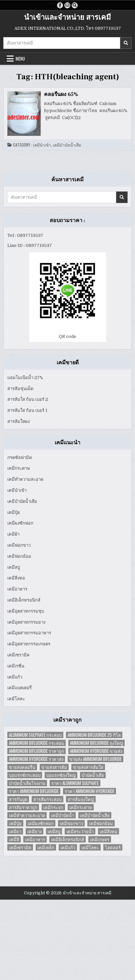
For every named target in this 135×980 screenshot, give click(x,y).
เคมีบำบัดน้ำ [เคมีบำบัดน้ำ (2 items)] (62, 815)
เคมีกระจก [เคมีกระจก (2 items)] (53, 807)
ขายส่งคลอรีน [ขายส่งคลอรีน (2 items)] (22, 767)
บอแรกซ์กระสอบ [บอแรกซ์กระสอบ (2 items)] (25, 775)
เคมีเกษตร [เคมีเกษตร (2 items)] (100, 839)
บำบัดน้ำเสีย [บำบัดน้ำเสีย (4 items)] (93, 775)
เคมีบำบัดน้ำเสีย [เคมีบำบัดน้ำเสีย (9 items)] (95, 815)
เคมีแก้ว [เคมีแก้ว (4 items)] (68, 847)
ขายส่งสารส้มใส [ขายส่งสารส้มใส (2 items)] (88, 767)
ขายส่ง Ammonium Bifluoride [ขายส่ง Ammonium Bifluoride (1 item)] (95, 759)
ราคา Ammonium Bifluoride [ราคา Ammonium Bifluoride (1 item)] (34, 791)
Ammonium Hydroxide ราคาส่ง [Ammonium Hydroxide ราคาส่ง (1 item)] (36, 759)
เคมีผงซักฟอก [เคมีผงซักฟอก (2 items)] (41, 823)
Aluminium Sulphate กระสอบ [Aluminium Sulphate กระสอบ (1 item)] (35, 735)
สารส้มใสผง (18, 421)
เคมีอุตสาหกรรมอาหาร (29, 633)
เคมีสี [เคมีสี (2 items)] (14, 839)
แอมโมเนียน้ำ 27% (25, 378)
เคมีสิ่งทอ (16, 578)
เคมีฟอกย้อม (19, 556)
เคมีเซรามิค (18, 655)
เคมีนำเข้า (42, 145)
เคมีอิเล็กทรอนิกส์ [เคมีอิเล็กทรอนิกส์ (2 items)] (67, 839)
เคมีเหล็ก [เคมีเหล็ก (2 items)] (46, 847)
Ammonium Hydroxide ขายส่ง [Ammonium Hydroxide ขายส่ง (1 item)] (96, 751)
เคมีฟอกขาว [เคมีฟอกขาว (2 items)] (71, 823)
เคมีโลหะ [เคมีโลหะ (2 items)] (90, 847)
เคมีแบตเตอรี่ (19, 688)
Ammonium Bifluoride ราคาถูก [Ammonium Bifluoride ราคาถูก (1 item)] (36, 751)
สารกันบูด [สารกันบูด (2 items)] (18, 799)
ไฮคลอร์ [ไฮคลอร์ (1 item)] (113, 847)
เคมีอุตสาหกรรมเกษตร (29, 644)
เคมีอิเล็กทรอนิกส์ (24, 600)
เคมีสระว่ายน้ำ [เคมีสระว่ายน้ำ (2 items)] (80, 831)
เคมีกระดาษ (19, 468)
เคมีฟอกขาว (19, 545)
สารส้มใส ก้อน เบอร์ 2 (28, 399)
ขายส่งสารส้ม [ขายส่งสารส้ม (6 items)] (54, 767)
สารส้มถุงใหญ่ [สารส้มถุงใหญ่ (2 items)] (81, 799)
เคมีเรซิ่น (16, 666)
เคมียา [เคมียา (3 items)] (15, 831)
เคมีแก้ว (15, 677)
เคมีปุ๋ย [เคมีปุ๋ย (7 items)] (15, 823)
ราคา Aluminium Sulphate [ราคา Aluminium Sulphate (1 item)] (75, 783)
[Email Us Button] (67, 5)
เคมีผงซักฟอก (20, 523)
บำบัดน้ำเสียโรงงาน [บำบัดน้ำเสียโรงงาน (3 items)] (27, 783)
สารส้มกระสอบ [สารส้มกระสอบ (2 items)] (47, 799)
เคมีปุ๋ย (14, 512)
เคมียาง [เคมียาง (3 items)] (34, 831)
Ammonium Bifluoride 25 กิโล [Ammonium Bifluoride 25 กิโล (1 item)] (94, 735)
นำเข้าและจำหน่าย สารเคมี (67, 17)
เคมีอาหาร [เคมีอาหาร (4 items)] (35, 839)
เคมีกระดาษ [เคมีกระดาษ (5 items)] (81, 807)
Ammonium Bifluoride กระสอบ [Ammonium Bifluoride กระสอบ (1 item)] (36, 743)
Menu (20, 59)
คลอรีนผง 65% (61, 94)
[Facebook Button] (60, 5)
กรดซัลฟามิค (20, 458)
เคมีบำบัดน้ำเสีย (67, 145)
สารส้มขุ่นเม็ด (20, 389)
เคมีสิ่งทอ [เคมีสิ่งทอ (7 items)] (108, 831)
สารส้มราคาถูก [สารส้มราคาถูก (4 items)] (23, 807)
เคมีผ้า (13, 534)
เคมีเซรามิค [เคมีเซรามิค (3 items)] (20, 847)
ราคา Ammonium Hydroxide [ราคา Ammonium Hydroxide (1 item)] (89, 791)
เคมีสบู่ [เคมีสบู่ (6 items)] (54, 831)
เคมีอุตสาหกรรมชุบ (26, 611)
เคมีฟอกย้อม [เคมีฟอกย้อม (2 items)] (101, 823)
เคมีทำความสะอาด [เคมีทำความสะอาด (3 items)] (27, 815)
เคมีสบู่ (14, 567)
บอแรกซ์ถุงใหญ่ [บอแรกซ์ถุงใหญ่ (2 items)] (61, 775)
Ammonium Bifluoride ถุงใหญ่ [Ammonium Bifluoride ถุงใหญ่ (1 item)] (96, 743)
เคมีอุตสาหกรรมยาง (26, 622)
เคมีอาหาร (17, 589)
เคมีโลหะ (16, 699)
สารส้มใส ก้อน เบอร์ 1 (27, 410)
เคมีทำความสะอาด (25, 479)
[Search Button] (75, 5)
